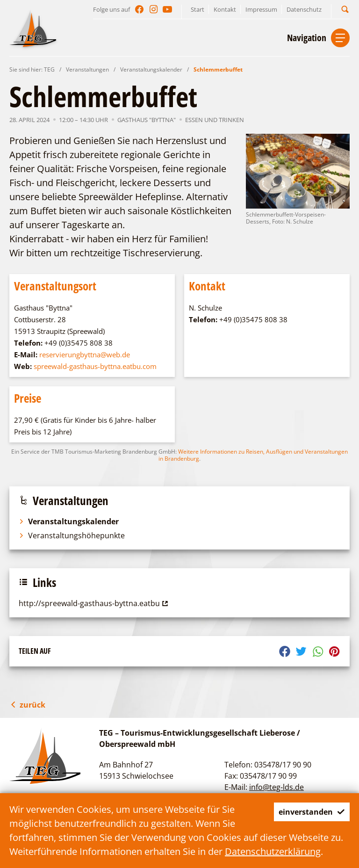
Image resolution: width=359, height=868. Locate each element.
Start (197, 9)
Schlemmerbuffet (218, 69)
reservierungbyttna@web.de (85, 354)
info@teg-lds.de (276, 787)
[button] (345, 9)
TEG (49, 69)
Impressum (261, 9)
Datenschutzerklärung (273, 851)
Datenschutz (304, 9)
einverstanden (304, 812)
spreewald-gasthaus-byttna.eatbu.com (95, 366)
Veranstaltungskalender (151, 69)
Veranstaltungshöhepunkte (72, 535)
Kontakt (225, 9)
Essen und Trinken (215, 120)
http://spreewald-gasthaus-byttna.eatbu (94, 603)
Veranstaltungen (87, 69)
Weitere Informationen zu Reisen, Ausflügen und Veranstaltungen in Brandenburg (253, 455)
